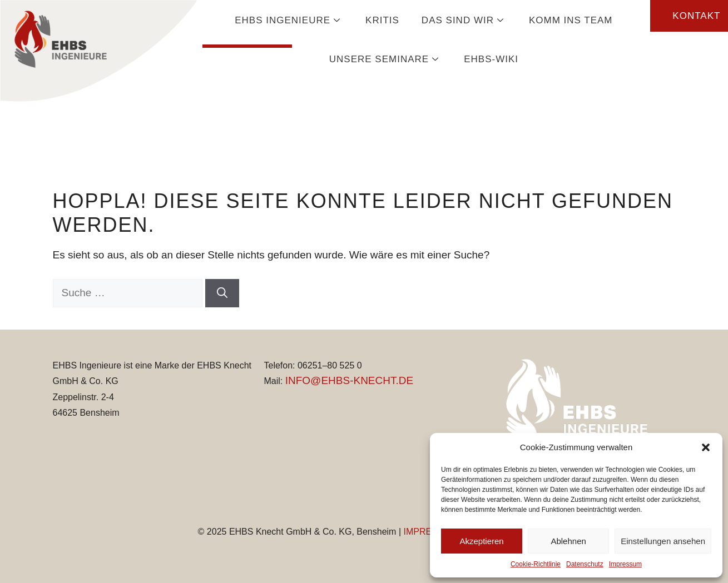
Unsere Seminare (385, 59)
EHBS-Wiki (491, 59)
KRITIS (382, 20)
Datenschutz (585, 564)
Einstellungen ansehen (663, 541)
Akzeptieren (481, 541)
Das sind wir (464, 20)
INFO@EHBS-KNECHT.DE (349, 380)
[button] (706, 447)
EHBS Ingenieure (289, 20)
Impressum (625, 564)
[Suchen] (222, 293)
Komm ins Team (571, 20)
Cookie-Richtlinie (536, 564)
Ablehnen (568, 541)
